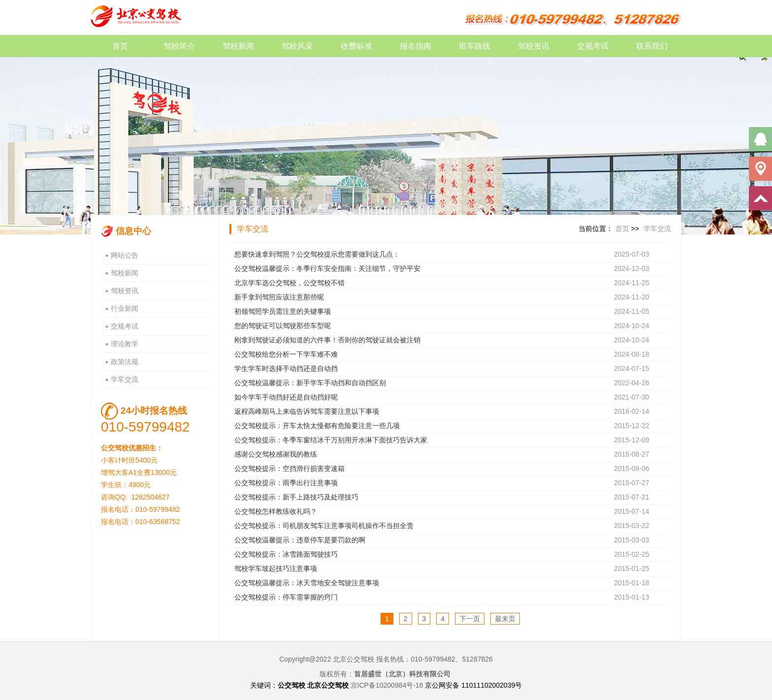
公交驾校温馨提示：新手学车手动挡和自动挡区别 (310, 383)
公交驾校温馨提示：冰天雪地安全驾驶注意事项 (307, 583)
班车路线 (475, 46)
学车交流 (125, 379)
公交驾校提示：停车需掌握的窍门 (286, 597)
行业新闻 (125, 308)
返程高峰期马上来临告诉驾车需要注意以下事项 (307, 411)
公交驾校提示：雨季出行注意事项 (286, 483)
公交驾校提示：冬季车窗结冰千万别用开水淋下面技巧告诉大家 (331, 440)
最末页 (505, 619)
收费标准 (356, 46)
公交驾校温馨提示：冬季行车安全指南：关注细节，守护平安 (327, 268)
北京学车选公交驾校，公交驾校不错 (289, 283)
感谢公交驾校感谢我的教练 (276, 454)
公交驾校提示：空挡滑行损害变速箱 (289, 468)
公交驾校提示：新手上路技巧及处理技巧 (296, 497)
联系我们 (652, 46)
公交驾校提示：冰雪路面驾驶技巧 (286, 554)
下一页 (470, 619)
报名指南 (416, 46)
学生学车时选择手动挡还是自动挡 (286, 368)
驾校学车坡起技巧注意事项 (276, 568)
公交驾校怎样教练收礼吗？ (276, 511)
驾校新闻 (238, 46)
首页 (120, 46)
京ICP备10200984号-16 (387, 685)
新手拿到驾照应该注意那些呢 (279, 297)
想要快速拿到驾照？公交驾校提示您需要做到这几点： (317, 254)
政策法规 (125, 362)
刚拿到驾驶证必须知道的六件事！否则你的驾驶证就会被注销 (327, 340)
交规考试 (593, 46)
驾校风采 (297, 46)
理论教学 (125, 344)
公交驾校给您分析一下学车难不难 (286, 354)
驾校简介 (179, 46)
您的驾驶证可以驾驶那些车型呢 (283, 326)
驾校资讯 (534, 46)
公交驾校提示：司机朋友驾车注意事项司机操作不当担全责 (324, 526)
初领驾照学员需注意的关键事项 (283, 311)
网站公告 (125, 255)
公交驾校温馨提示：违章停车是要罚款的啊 (300, 540)
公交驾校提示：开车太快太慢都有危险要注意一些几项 (317, 426)
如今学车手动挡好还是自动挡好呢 (286, 397)
